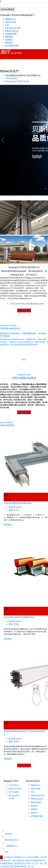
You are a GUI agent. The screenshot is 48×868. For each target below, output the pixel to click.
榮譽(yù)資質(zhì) (15, 789)
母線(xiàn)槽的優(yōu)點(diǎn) (18, 516)
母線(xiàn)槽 (10, 22)
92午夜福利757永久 (38, 861)
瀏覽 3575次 (14, 524)
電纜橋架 (9, 40)
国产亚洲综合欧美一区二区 (22, 866)
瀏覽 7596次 (14, 758)
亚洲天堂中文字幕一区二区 (26, 864)
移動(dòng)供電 (12, 31)
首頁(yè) (9, 834)
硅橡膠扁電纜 (11, 34)
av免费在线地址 (7, 864)
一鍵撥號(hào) (11, 846)
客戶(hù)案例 (14, 792)
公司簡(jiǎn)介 (14, 785)
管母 (7, 25)
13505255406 (11, 78)
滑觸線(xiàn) (10, 19)
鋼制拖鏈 (9, 37)
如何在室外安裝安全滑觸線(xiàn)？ (19, 632)
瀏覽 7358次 (14, 639)
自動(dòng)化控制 (13, 28)
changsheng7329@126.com (17, 81)
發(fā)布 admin (15, 521)
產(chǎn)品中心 (12, 840)
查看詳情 (31, 310)
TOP (7, 852)
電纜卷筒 (9, 43)
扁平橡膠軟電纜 (12, 46)
